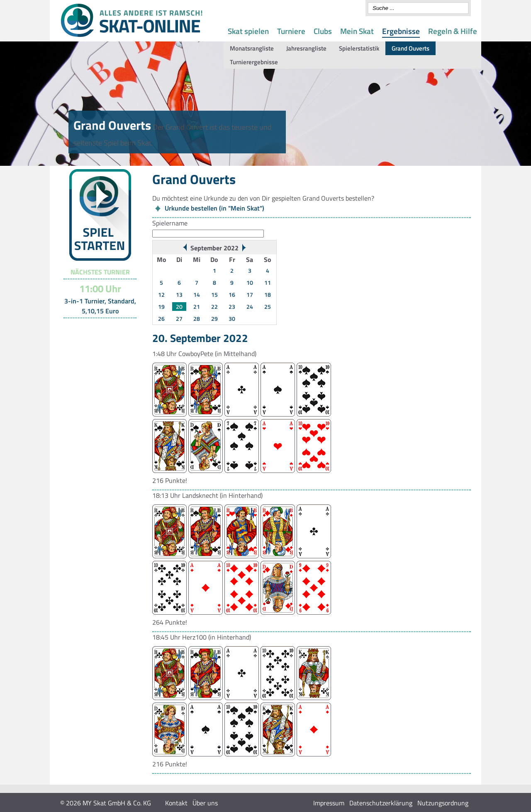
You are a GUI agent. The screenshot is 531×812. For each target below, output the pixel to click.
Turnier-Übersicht (96, 329)
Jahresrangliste (306, 48)
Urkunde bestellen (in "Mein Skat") (214, 208)
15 (214, 295)
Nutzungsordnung (443, 803)
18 (268, 295)
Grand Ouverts (410, 48)
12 (161, 295)
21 (197, 307)
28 (197, 319)
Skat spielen (248, 31)
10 (250, 282)
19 (161, 307)
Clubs (323, 31)
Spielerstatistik (359, 48)
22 (214, 307)
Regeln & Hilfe (453, 31)
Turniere (291, 31)
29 (214, 319)
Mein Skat (357, 31)
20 (179, 307)
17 (250, 295)
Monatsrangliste (252, 48)
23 (232, 307)
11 (268, 282)
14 (197, 295)
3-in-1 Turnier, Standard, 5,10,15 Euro (100, 306)
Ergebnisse (401, 31)
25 (268, 307)
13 (179, 295)
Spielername (170, 223)
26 (161, 319)
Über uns (205, 803)
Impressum (329, 803)
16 (232, 295)
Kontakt (176, 803)
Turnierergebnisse (254, 62)
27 (179, 319)
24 (250, 307)
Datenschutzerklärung (381, 803)
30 (232, 319)
